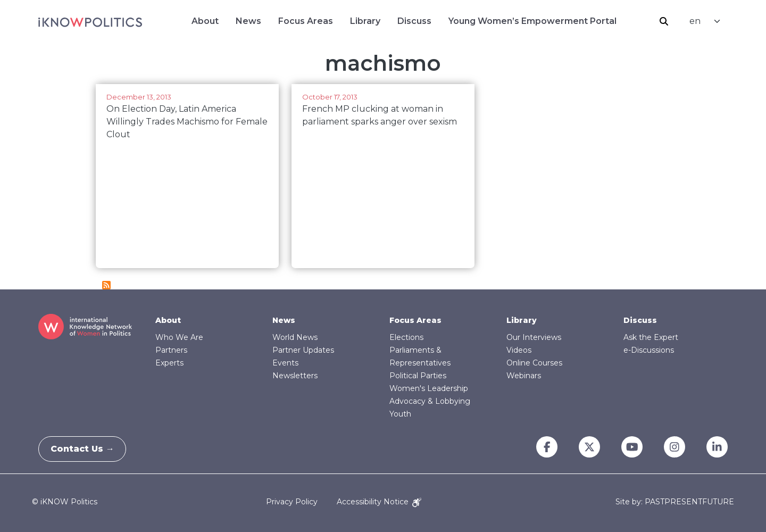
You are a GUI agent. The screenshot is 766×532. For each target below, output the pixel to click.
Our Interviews (534, 337)
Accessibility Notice (379, 502)
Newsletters (295, 376)
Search (664, 21)
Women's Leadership (429, 388)
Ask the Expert (651, 337)
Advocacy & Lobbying (430, 401)
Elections (406, 337)
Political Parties (418, 376)
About (205, 21)
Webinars (524, 376)
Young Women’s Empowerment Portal (532, 21)
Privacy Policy (292, 502)
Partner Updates (303, 350)
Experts (169, 363)
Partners (171, 350)
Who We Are (179, 337)
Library (365, 21)
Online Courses (534, 363)
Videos (519, 350)
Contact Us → (87, 449)
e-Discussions (649, 350)
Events (285, 363)
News (248, 21)
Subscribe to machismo (106, 285)
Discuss (414, 21)
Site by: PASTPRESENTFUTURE (675, 502)
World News (295, 337)
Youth (400, 414)
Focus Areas (306, 21)
